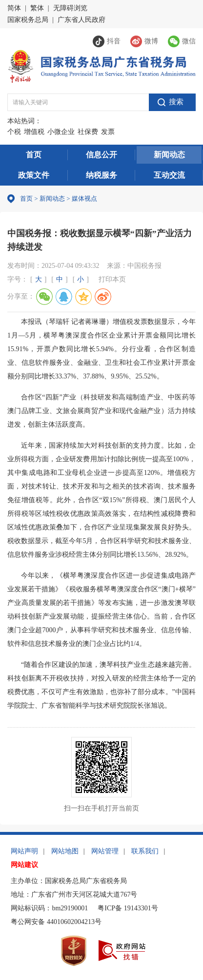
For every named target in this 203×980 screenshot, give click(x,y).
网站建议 (24, 865)
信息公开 (101, 155)
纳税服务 (101, 175)
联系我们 (145, 851)
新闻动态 (169, 155)
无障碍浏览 (70, 8)
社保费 (88, 132)
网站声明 (24, 851)
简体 (14, 8)
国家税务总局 (28, 20)
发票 (108, 132)
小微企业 (61, 132)
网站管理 (105, 851)
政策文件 (34, 175)
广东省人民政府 (81, 20)
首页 (34, 155)
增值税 (34, 132)
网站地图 (65, 851)
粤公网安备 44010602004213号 (56, 922)
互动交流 (169, 175)
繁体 (37, 8)
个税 (14, 132)
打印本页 (112, 279)
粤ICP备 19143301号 (128, 908)
